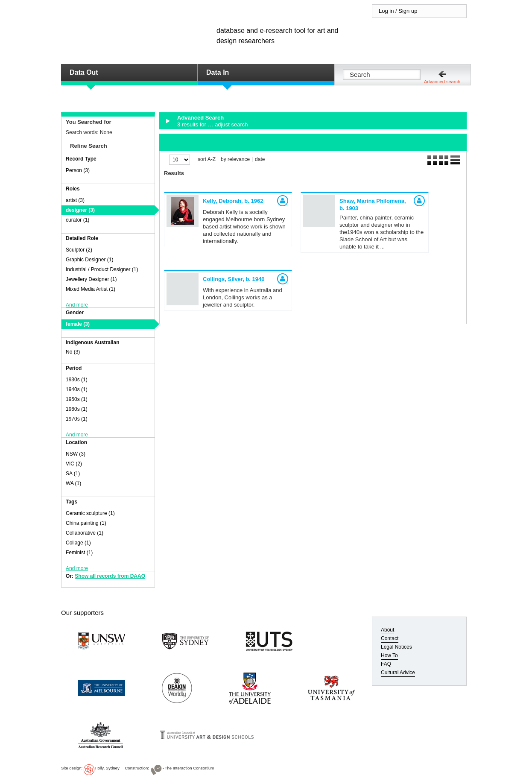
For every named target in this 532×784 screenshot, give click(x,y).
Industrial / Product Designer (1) (102, 269)
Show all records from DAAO (110, 576)
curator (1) (77, 220)
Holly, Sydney (107, 768)
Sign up (408, 11)
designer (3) (80, 210)
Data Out (84, 72)
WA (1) (73, 483)
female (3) (78, 324)
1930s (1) (77, 380)
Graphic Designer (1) (89, 260)
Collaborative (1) (85, 533)
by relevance (235, 159)
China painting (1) (86, 523)
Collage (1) (78, 543)
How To (389, 655)
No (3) (73, 352)
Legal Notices (396, 647)
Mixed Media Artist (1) (91, 289)
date (260, 159)
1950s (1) (77, 399)
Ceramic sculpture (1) (90, 513)
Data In (218, 72)
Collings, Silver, (234, 279)
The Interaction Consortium (190, 768)
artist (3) (75, 200)
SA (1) (73, 474)
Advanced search (442, 82)
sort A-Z (207, 159)
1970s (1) (77, 419)
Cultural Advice (398, 673)
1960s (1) (77, 409)
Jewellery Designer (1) (91, 279)
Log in (386, 11)
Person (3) (78, 170)
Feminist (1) (79, 553)
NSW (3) (76, 454)
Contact (390, 638)
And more (77, 305)
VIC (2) (74, 464)
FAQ (386, 664)
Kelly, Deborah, (233, 201)
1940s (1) (77, 389)
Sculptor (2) (79, 250)
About (387, 630)
